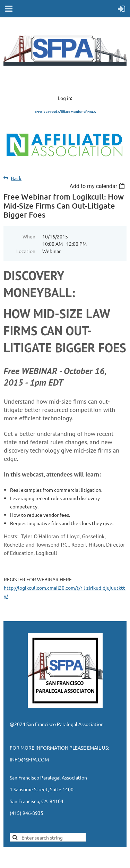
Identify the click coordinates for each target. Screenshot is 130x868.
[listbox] (98, 186)
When (29, 236)
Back (16, 178)
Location (26, 251)
